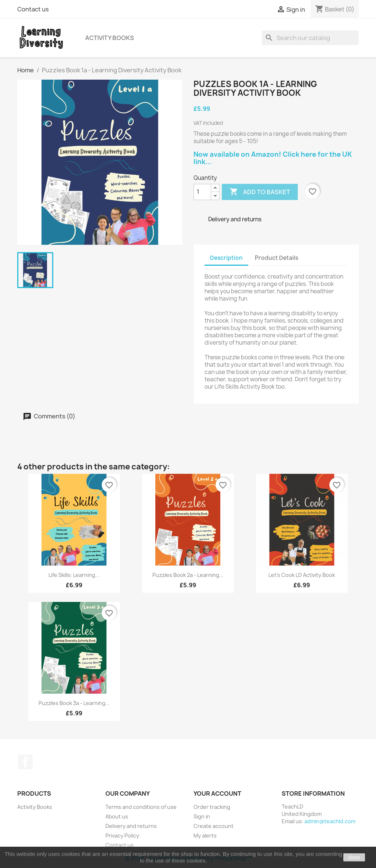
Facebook (25, 762)
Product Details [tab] (276, 258)
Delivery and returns (131, 826)
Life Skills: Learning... (74, 575)
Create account (214, 826)
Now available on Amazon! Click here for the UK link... (273, 158)
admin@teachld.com (330, 821)
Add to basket (260, 192)
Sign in (202, 816)
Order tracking (212, 807)
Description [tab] (226, 258)
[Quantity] (202, 192)
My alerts (205, 836)
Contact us (33, 9)
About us (117, 816)
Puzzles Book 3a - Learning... (74, 703)
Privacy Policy (122, 836)
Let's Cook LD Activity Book (302, 575)
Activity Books (110, 38)
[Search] (310, 38)
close (354, 857)
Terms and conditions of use (141, 807)
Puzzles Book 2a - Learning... (188, 575)
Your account (217, 793)
